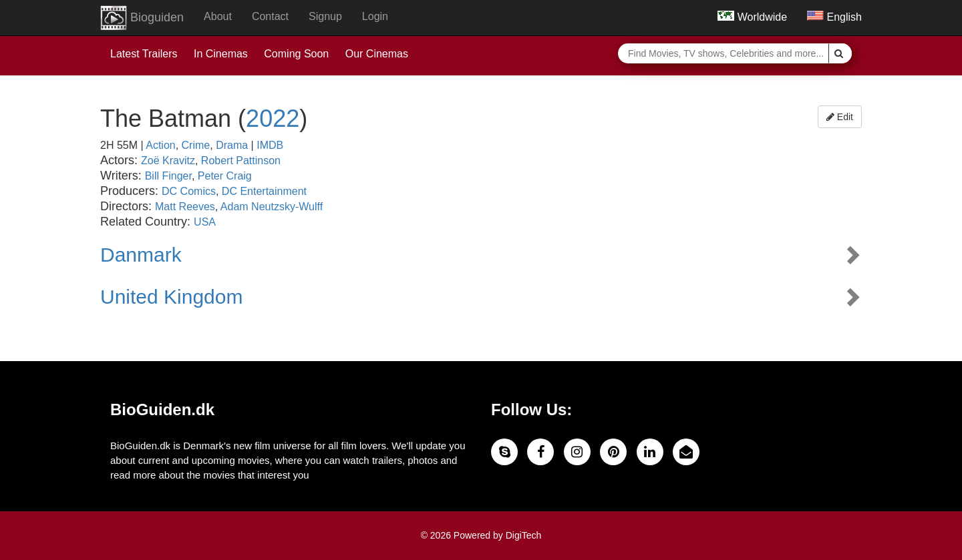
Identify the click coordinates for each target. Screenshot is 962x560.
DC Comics (189, 191)
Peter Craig (225, 176)
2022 (273, 118)
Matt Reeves (185, 207)
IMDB (270, 145)
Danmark (141, 255)
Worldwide (752, 17)
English (834, 17)
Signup (325, 16)
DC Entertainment (264, 191)
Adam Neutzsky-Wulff (272, 207)
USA (205, 222)
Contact (270, 16)
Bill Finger (168, 176)
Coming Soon (296, 54)
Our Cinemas (377, 54)
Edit (840, 117)
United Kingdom (171, 297)
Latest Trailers (144, 54)
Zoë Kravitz (168, 161)
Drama (232, 145)
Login (375, 16)
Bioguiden (142, 18)
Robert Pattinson (241, 161)
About (218, 16)
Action (160, 145)
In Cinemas (221, 54)
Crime (196, 145)
